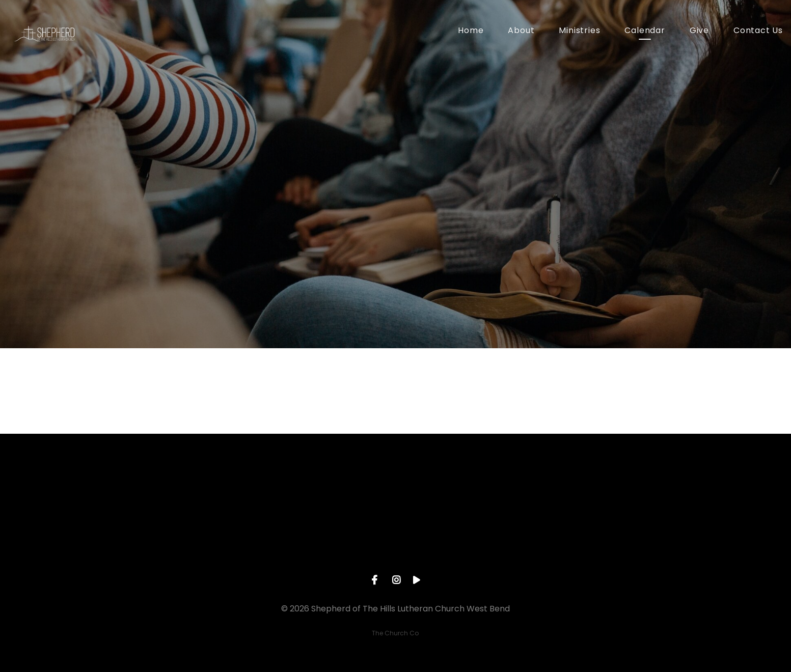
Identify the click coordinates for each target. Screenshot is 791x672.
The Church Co (395, 633)
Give (699, 31)
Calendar (645, 31)
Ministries (579, 31)
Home (471, 31)
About (521, 31)
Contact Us (758, 31)
